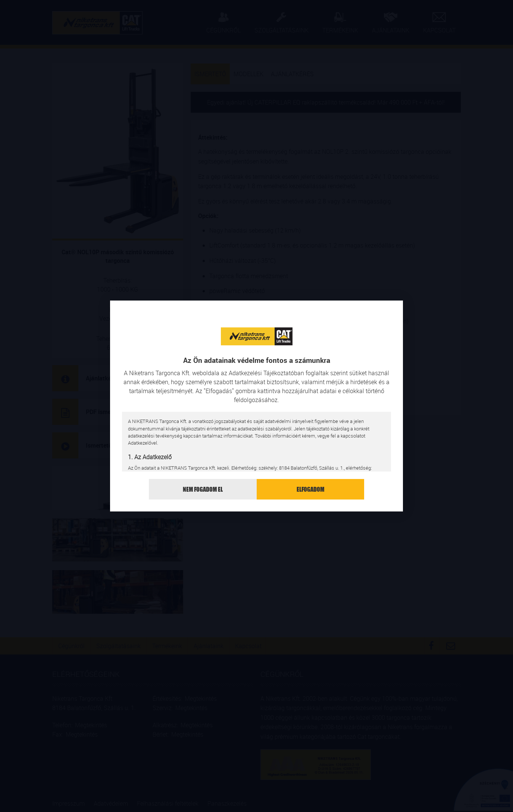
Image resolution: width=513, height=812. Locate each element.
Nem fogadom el (203, 489)
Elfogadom (310, 489)
